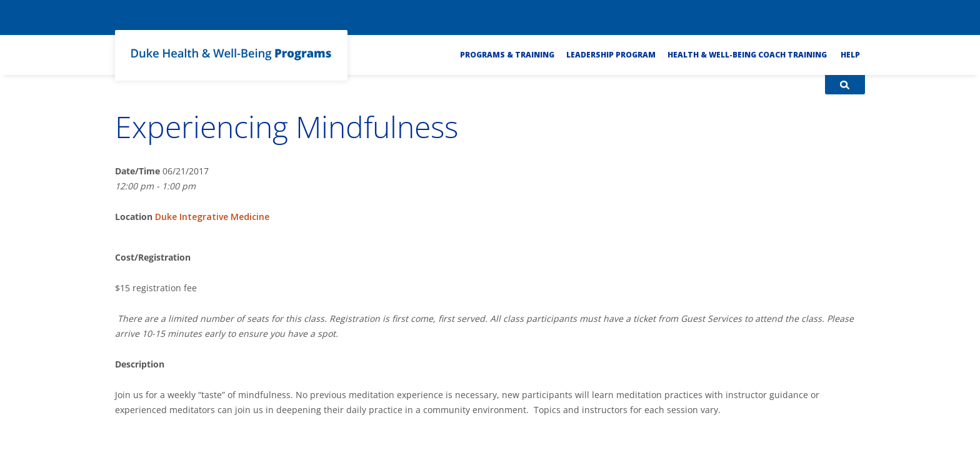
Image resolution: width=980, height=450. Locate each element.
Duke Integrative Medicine (212, 217)
